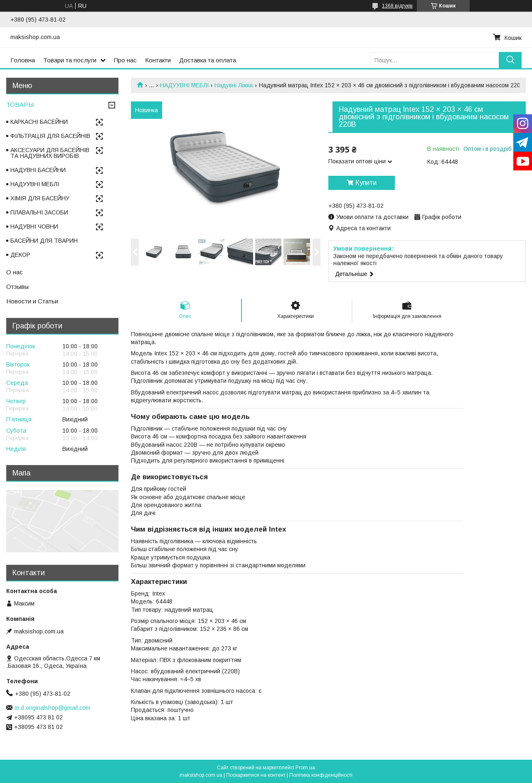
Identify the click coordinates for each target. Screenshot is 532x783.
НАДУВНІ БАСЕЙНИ (38, 170)
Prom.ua (305, 768)
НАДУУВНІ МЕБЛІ (184, 85)
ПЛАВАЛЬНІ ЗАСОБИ (39, 212)
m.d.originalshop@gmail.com (52, 708)
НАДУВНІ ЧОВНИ (34, 227)
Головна (23, 60)
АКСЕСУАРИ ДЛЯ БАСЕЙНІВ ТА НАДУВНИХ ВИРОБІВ (50, 153)
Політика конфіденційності (321, 775)
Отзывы (17, 287)
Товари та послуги (70, 60)
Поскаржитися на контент (256, 775)
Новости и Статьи (32, 301)
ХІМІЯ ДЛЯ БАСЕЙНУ (40, 198)
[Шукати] (510, 60)
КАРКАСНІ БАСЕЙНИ (39, 122)
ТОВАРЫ (20, 105)
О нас (15, 272)
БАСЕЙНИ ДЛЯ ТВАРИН (44, 241)
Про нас (125, 60)
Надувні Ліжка (234, 85)
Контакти (158, 60)
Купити (366, 183)
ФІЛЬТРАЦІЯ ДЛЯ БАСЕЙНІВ (50, 136)
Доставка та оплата (208, 60)
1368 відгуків (397, 6)
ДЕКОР (20, 255)
